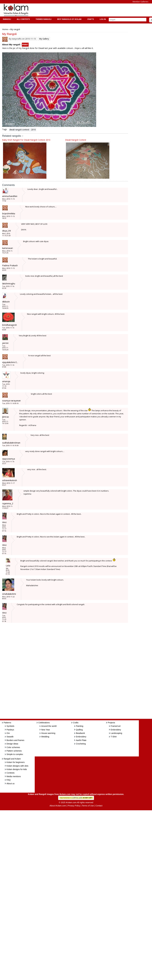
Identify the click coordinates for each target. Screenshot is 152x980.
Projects (111, 723)
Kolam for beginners (16, 762)
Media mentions (14, 776)
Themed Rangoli (43, 19)
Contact (99, 806)
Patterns (7, 723)
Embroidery (81, 737)
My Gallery (44, 39)
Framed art (116, 726)
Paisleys (10, 730)
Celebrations (44, 723)
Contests (10, 773)
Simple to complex (15, 754)
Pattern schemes (14, 751)
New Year (46, 730)
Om (8, 733)
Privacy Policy (74, 806)
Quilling (79, 730)
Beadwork (80, 733)
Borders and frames (15, 740)
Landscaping (116, 733)
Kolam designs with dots (17, 766)
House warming (48, 733)
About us (10, 784)
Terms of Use (88, 806)
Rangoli (7, 19)
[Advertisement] (84, 10)
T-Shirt (114, 737)
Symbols (10, 726)
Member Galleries (141, 2)
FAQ (9, 780)
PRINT (25, 44)
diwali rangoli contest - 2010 (23, 130)
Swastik (10, 737)
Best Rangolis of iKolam (69, 19)
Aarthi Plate (81, 740)
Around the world (49, 726)
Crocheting (81, 744)
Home (5, 29)
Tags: (5, 129)
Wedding (45, 737)
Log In (103, 19)
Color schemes (13, 747)
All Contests (23, 19)
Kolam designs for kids (17, 769)
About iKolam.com (58, 806)
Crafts (90, 19)
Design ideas (12, 744)
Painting (80, 726)
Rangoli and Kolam (12, 759)
